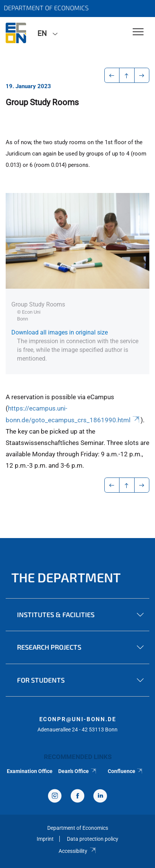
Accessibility (77, 851)
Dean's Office (77, 771)
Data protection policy (93, 839)
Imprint (45, 839)
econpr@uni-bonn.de (78, 719)
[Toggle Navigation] (138, 32)
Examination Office (30, 771)
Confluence (126, 771)
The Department (66, 577)
